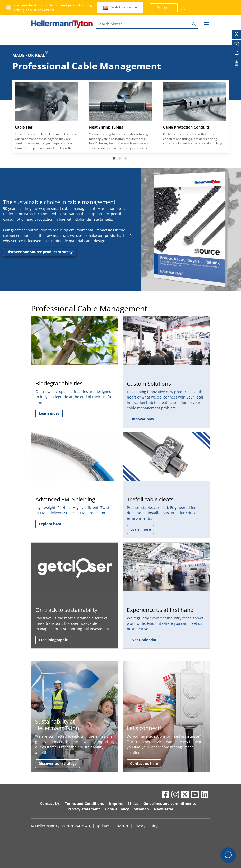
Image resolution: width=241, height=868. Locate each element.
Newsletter (164, 809)
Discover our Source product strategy (40, 252)
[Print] (236, 54)
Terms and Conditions (84, 804)
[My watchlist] (236, 63)
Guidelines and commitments (170, 804)
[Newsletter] (236, 44)
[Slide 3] (126, 158)
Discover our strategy (58, 763)
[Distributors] (236, 35)
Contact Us (50, 804)
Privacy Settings (147, 826)
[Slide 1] (114, 158)
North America (121, 7)
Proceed (164, 8)
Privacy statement (84, 809)
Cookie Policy (117, 809)
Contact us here (144, 763)
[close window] (183, 8)
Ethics (133, 804)
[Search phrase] (147, 24)
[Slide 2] (120, 158)
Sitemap (141, 809)
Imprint (116, 804)
